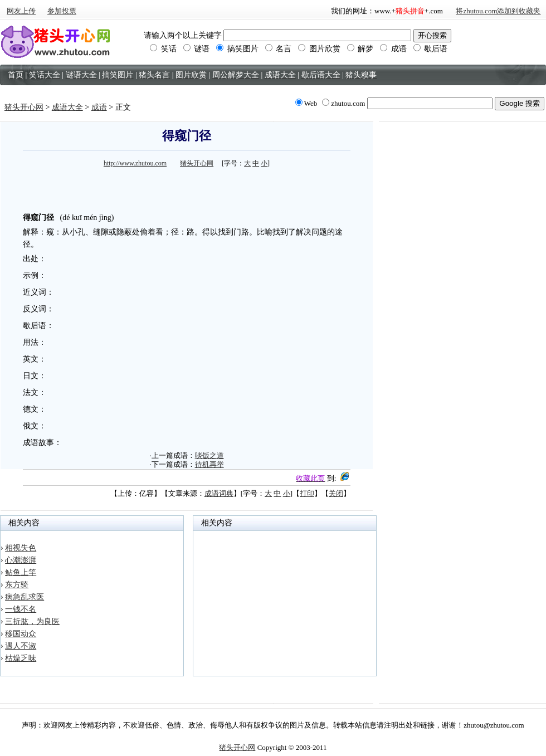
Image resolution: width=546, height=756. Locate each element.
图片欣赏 (319, 49)
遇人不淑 (21, 646)
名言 (279, 49)
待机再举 (209, 464)
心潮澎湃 (21, 560)
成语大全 (67, 107)
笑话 (163, 49)
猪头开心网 (24, 107)
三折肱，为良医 (32, 621)
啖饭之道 (209, 455)
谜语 (197, 49)
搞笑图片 (237, 49)
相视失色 (21, 548)
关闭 (336, 493)
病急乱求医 (25, 597)
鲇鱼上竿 (21, 572)
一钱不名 (21, 609)
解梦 (360, 49)
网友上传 (21, 11)
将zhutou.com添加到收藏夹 (498, 11)
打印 (307, 493)
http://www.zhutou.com (135, 163)
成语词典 (219, 493)
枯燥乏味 (21, 658)
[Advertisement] (187, 187)
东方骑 (17, 585)
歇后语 (431, 49)
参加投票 (62, 11)
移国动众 (21, 634)
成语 (393, 49)
